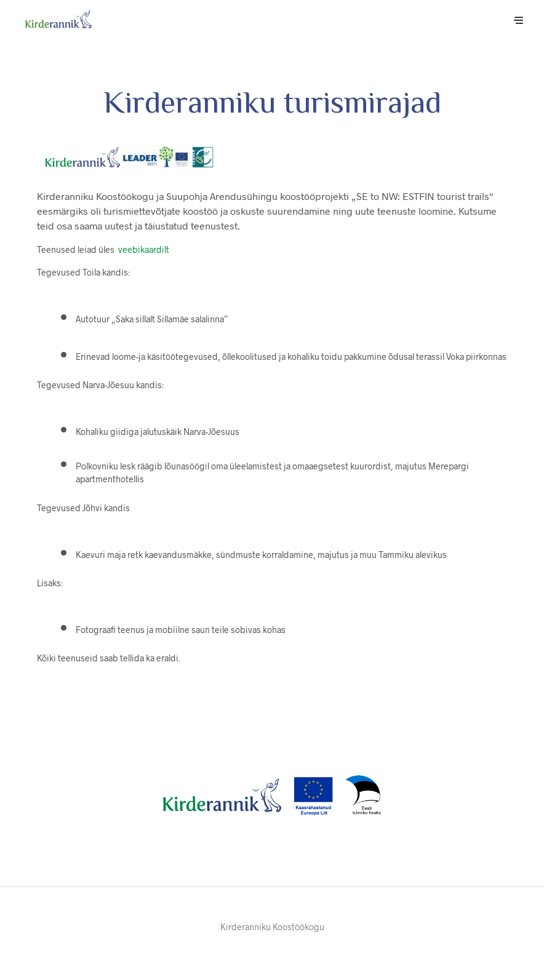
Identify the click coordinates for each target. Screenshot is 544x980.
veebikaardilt (144, 249)
